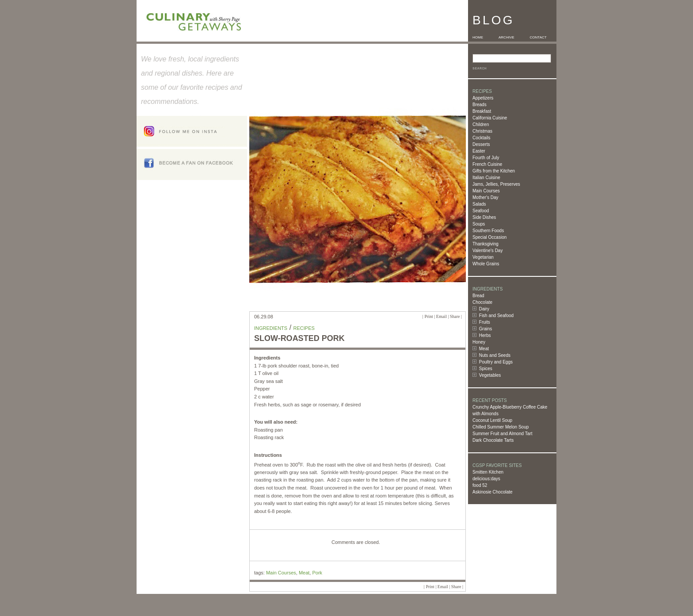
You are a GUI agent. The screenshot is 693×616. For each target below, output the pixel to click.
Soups (479, 224)
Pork (317, 573)
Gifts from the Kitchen (494, 171)
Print (428, 316)
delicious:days (486, 479)
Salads (479, 204)
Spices (486, 369)
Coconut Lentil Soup (492, 420)
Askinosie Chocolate (493, 492)
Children (481, 124)
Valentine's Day (487, 251)
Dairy (484, 309)
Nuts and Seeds (495, 355)
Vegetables (490, 375)
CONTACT (538, 37)
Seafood (481, 211)
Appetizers (483, 98)
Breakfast (482, 111)
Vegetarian (483, 257)
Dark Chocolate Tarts (493, 440)
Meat (484, 349)
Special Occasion (489, 237)
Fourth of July (486, 158)
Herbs (485, 335)
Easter (479, 151)
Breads (480, 105)
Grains (485, 329)
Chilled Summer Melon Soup (501, 427)
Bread (478, 296)
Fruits (485, 322)
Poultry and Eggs (496, 362)
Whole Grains (486, 264)
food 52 (480, 485)
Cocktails (482, 138)
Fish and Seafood (496, 316)
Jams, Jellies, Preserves (496, 184)
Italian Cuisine (486, 178)
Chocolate (482, 302)
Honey (479, 342)
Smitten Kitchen (488, 472)
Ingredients (271, 328)
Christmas (482, 131)
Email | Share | (449, 316)
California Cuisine (490, 118)
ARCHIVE (506, 37)
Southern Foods (488, 231)
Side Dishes (484, 217)
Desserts (481, 144)
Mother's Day (485, 197)
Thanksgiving (485, 244)
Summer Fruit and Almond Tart (502, 434)
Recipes (304, 328)
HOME (478, 37)
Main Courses (486, 191)
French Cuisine (487, 164)
